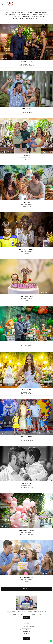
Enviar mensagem (27, 628)
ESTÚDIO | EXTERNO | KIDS (23, 15)
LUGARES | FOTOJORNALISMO (39, 17)
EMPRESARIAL (17, 17)
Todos (8, 13)
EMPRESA (14, 13)
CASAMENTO (30, 13)
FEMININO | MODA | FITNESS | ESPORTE (40, 15)
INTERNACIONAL (26, 17)
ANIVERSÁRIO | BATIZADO (41, 13)
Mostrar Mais (26, 589)
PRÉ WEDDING (22, 13)
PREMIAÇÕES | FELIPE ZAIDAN (33, 19)
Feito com (26, 643)
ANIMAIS (10, 17)
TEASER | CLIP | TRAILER (19, 19)
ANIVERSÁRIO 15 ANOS (10, 15)
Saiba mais (26, 617)
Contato (27, 638)
